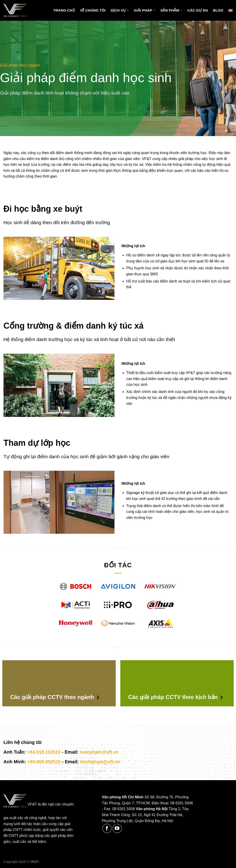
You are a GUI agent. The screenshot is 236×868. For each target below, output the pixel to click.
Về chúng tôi (93, 10)
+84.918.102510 (44, 752)
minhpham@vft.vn (100, 762)
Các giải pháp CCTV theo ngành (55, 697)
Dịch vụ (120, 10)
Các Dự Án (198, 10)
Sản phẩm (171, 10)
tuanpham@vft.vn (99, 752)
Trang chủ (64, 10)
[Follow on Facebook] (107, 828)
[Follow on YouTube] (117, 828)
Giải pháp (145, 10)
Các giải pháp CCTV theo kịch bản (176, 697)
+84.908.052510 (44, 762)
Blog (218, 10)
